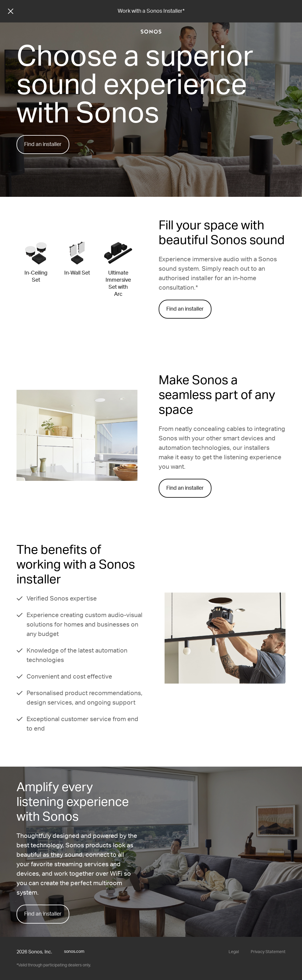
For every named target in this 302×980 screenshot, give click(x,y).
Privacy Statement (268, 952)
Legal (234, 952)
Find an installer (43, 145)
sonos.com (74, 952)
